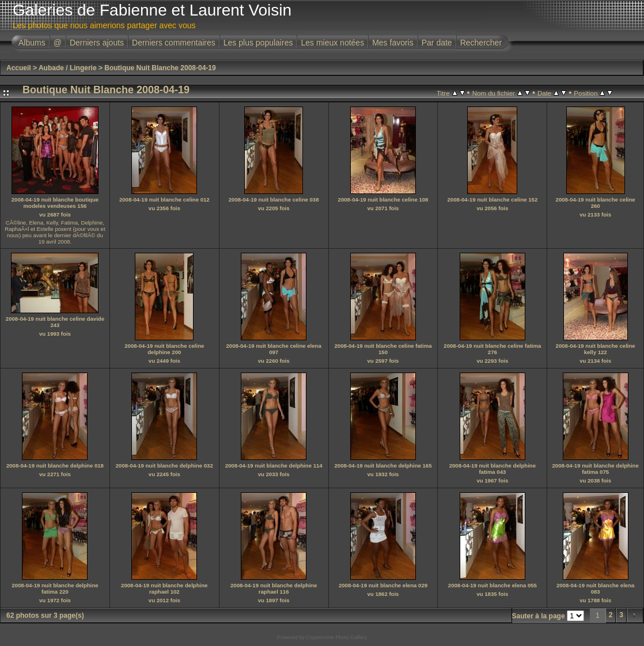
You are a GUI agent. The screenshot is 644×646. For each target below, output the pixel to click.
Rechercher (481, 43)
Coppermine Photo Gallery (336, 637)
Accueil (19, 68)
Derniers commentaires (174, 43)
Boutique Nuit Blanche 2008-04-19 (160, 68)
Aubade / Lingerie (68, 68)
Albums (32, 43)
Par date (437, 43)
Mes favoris (393, 43)
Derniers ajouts (97, 43)
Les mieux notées (332, 43)
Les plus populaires (258, 43)
